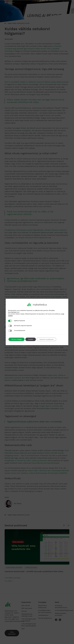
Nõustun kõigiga (17, 339)
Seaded (31, 339)
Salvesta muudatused (47, 339)
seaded (10, 316)
